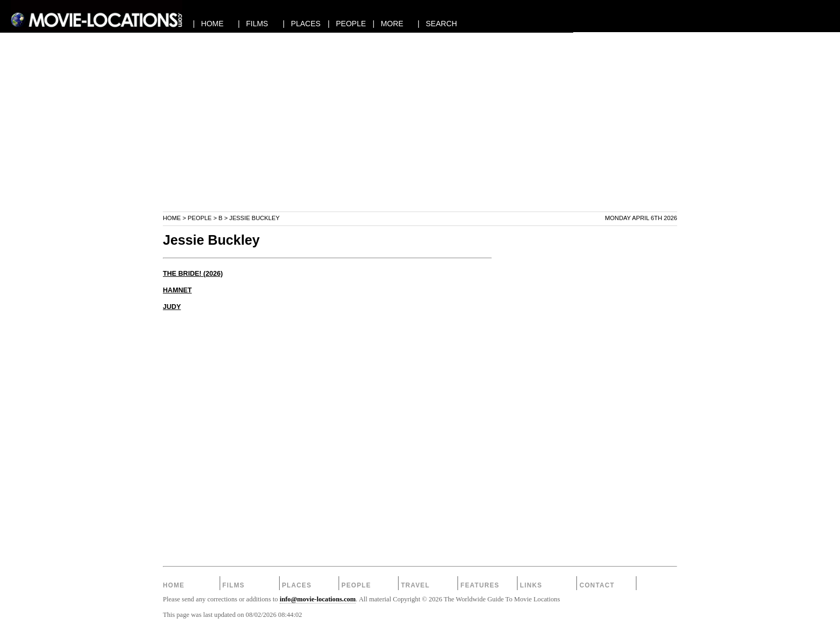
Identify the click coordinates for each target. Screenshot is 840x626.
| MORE (388, 24)
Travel (415, 585)
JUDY (172, 307)
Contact (597, 585)
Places (297, 585)
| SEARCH (437, 24)
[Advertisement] (420, 136)
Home (172, 218)
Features (480, 585)
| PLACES (302, 24)
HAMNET (177, 290)
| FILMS (253, 24)
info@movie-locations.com (318, 599)
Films (234, 585)
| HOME (208, 24)
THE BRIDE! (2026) (193, 274)
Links (531, 585)
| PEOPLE (347, 24)
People (200, 218)
